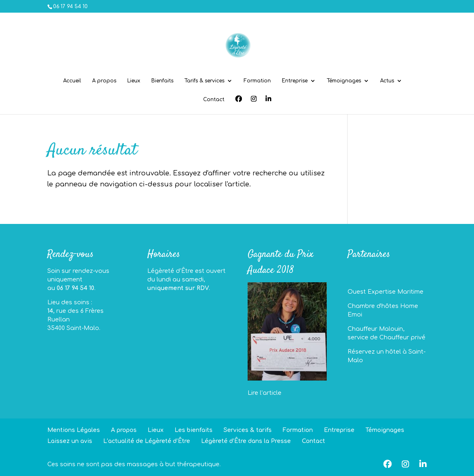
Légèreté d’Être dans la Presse (246, 441)
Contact (214, 100)
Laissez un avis (70, 441)
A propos (104, 81)
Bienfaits (162, 81)
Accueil (72, 81)
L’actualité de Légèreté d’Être (147, 441)
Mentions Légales (74, 430)
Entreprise (295, 81)
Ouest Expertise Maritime (385, 292)
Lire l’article (265, 393)
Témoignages (344, 81)
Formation (257, 81)
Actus (387, 81)
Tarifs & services (204, 81)
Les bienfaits (194, 430)
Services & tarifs (248, 430)
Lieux (134, 81)
